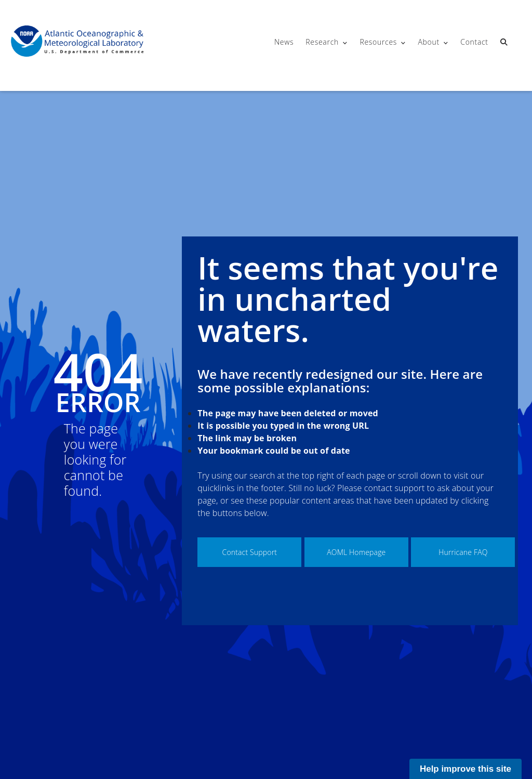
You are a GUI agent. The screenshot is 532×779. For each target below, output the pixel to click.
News (284, 42)
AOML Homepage (356, 552)
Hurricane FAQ (463, 552)
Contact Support (250, 552)
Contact (474, 42)
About (428, 42)
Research (322, 42)
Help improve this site (465, 769)
